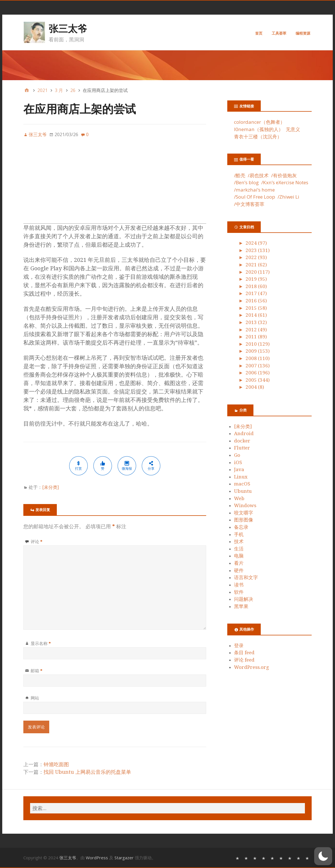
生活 (239, 549)
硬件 (239, 570)
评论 (37, 541)
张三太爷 (68, 28)
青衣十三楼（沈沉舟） (258, 137)
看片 (239, 563)
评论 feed (244, 660)
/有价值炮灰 (284, 175)
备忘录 (241, 527)
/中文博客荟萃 (249, 204)
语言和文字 (246, 577)
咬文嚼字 (244, 513)
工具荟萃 (279, 33)
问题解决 (244, 599)
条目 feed (244, 653)
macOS (242, 484)
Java (239, 469)
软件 (239, 592)
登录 (239, 646)
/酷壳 (240, 175)
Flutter (242, 448)
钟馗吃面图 (56, 764)
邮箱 (37, 671)
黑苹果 (241, 606)
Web (239, 498)
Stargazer (124, 858)
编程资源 (303, 33)
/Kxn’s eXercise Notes (285, 182)
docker (242, 441)
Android (244, 433)
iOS (238, 462)
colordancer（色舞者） (259, 122)
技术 (239, 541)
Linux (241, 477)
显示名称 (41, 643)
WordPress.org (251, 667)
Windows (245, 505)
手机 (239, 534)
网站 (35, 698)
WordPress (97, 858)
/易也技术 (258, 175)
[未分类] (50, 487)
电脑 (239, 556)
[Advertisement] (115, 184)
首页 (259, 33)
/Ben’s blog (246, 182)
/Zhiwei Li (288, 197)
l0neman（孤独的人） (259, 129)
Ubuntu (243, 491)
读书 (239, 585)
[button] (323, 856)
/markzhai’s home (254, 190)
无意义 (293, 129)
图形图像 (244, 520)
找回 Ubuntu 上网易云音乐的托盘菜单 (87, 772)
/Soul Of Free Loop (255, 197)
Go (237, 455)
